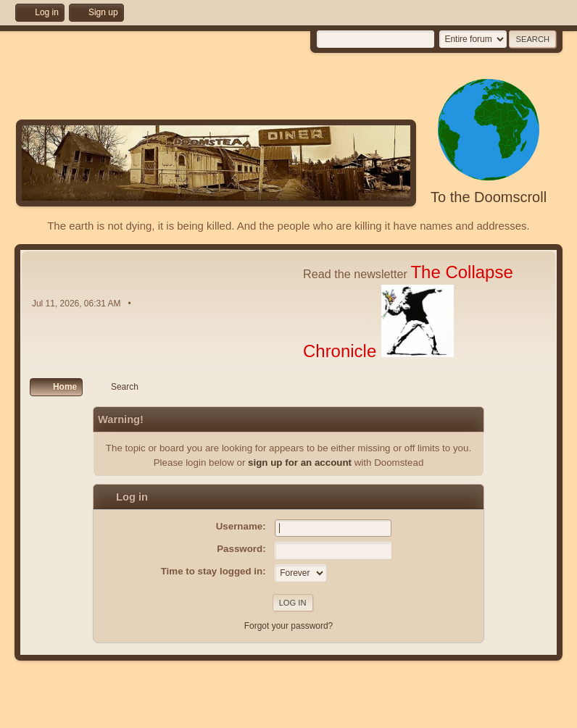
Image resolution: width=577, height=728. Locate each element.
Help (449, 713)
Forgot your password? (289, 626)
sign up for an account (300, 463)
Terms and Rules (494, 713)
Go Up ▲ (546, 713)
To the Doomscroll (489, 197)
